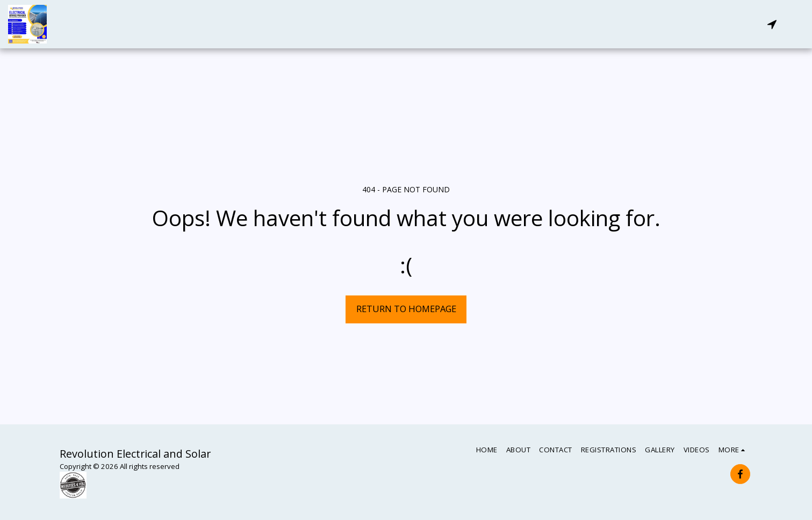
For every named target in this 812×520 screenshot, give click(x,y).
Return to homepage (406, 309)
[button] (772, 24)
